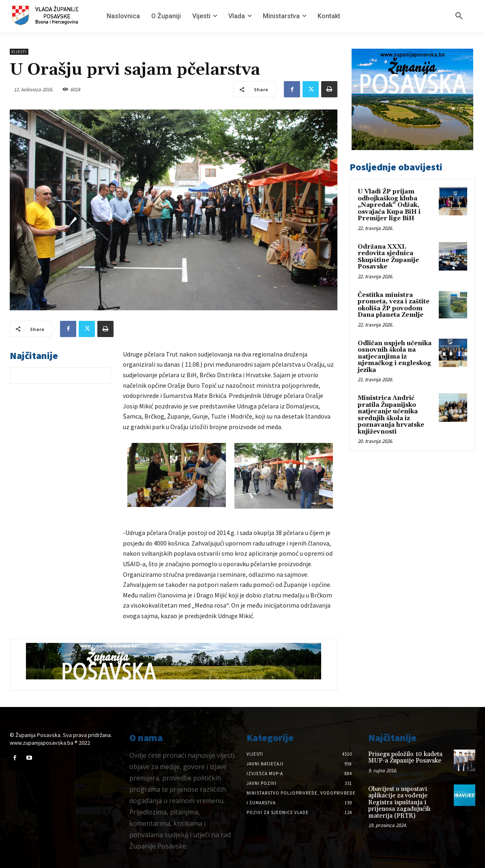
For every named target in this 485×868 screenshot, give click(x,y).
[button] (459, 16)
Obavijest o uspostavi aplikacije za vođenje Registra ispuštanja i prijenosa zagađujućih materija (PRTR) (399, 802)
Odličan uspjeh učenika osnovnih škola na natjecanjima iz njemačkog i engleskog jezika (395, 357)
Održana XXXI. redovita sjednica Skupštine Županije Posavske (388, 257)
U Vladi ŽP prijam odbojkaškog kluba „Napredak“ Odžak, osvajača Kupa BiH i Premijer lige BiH (389, 205)
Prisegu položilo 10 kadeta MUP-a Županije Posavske (405, 758)
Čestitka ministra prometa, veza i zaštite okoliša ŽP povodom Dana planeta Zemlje (394, 305)
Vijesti (19, 52)
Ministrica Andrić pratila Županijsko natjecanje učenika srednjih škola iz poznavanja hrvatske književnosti (391, 415)
